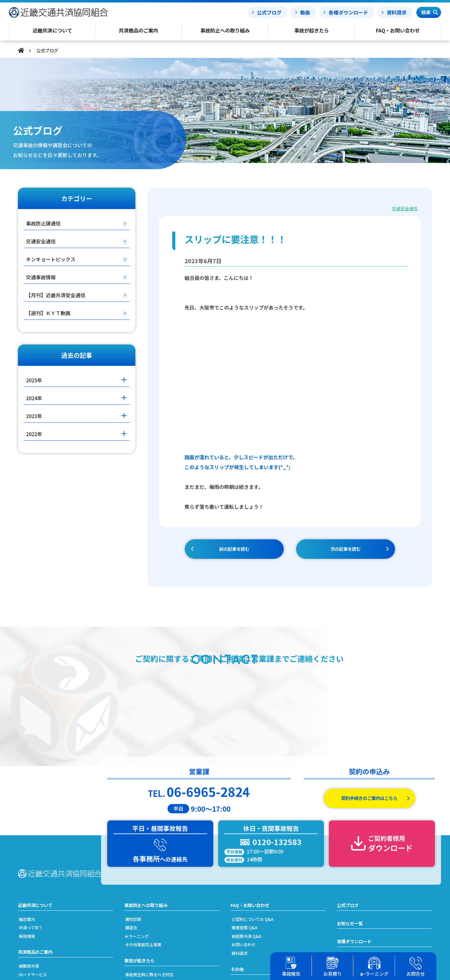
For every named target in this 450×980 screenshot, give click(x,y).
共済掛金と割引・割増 (47, 927)
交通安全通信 (404, 208)
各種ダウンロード (348, 12)
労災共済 (33, 901)
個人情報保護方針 (255, 893)
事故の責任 (142, 893)
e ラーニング (144, 845)
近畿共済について (38, 814)
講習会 (137, 837)
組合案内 (33, 828)
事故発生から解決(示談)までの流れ (167, 901)
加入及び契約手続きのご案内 (54, 918)
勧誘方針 (246, 901)
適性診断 (140, 828)
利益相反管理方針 (255, 910)
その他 (238, 879)
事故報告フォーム (357, 871)
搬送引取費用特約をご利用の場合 (165, 910)
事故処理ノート (354, 890)
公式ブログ (269, 12)
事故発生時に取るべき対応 (158, 885)
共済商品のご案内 (38, 862)
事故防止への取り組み (149, 814)
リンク (244, 935)
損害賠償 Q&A (251, 837)
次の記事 (346, 549)
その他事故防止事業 (151, 854)
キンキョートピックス (51, 259)
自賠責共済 (36, 893)
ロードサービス (40, 885)
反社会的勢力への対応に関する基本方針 (278, 918)
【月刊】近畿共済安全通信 (56, 295)
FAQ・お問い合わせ (253, 814)
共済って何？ (38, 837)
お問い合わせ (251, 854)
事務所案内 (248, 927)
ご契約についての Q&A (261, 828)
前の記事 (234, 549)
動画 (305, 12)
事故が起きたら (142, 870)
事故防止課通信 (43, 223)
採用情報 (33, 845)
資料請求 (397, 12)
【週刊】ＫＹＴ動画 (48, 313)
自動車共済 (36, 876)
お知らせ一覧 (352, 833)
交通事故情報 (41, 277)
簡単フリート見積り (45, 910)
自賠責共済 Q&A (254, 845)
